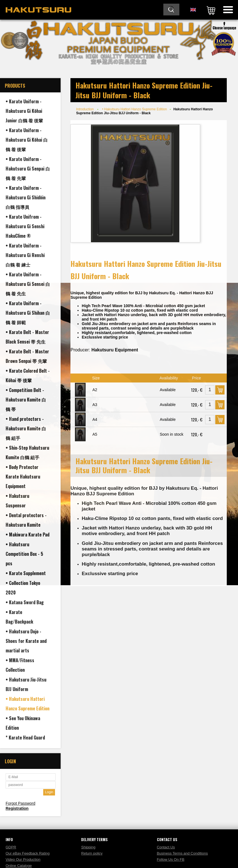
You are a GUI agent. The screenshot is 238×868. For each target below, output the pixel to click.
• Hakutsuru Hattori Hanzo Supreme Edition (135, 109)
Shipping (88, 847)
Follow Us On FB (171, 859)
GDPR (11, 847)
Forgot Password (20, 803)
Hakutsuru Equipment (115, 350)
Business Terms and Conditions (182, 853)
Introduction (85, 109)
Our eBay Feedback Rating (28, 853)
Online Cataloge (19, 866)
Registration (17, 808)
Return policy (92, 853)
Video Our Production (23, 859)
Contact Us (166, 847)
